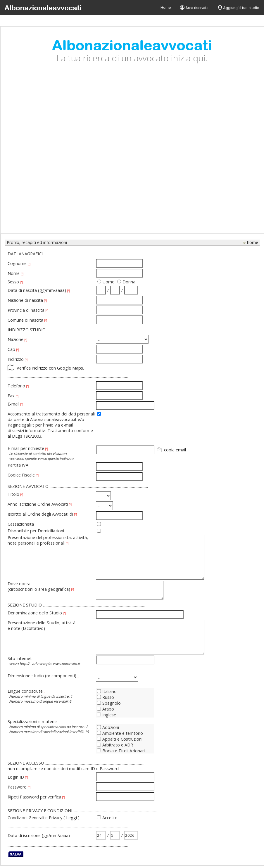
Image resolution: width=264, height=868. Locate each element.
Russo (106, 697)
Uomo (109, 282)
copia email (175, 450)
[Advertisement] (68, 153)
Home (166, 7)
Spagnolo (109, 703)
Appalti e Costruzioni (120, 739)
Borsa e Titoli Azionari (121, 751)
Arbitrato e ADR (115, 745)
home (253, 242)
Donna (129, 282)
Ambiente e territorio (120, 733)
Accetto (110, 818)
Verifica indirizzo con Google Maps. (50, 368)
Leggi (71, 818)
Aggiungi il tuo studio (239, 8)
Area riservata (194, 8)
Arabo (106, 709)
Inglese (107, 715)
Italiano (107, 691)
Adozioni (108, 727)
